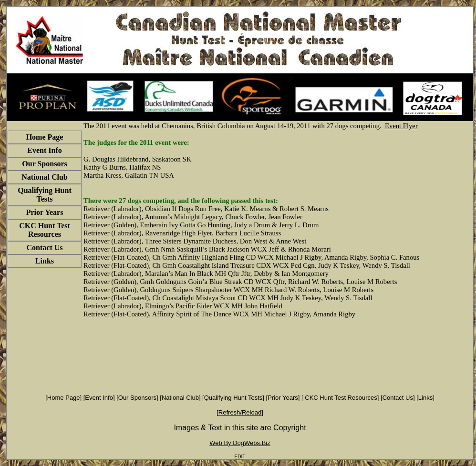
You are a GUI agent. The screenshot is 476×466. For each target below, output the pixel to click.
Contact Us (398, 398)
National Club (180, 398)
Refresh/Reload (240, 412)
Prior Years (283, 398)
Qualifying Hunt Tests (233, 398)
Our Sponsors (137, 398)
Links (425, 398)
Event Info (99, 398)
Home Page (64, 398)
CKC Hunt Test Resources (340, 398)
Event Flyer (401, 126)
